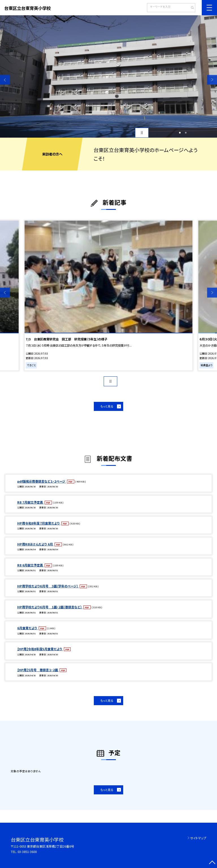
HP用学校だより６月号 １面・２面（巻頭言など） (50, 607)
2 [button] (186, 133)
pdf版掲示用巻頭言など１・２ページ (42, 481)
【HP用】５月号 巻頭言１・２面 (38, 670)
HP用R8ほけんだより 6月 (35, 544)
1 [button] (180, 133)
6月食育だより (28, 628)
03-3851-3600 (27, 852)
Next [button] (212, 80)
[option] (108, 76)
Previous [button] (5, 80)
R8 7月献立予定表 (31, 502)
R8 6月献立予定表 (31, 565)
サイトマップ (198, 838)
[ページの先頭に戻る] (212, 863)
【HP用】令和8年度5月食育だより (40, 649)
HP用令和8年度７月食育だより (39, 523)
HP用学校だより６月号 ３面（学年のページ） (48, 586)
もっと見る (107, 406)
